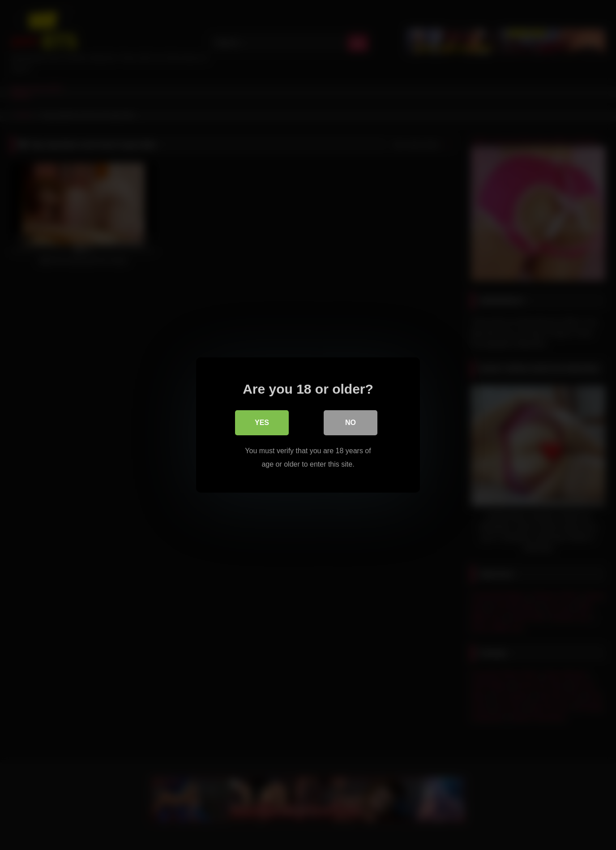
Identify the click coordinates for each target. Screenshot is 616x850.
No (351, 423)
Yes (262, 423)
